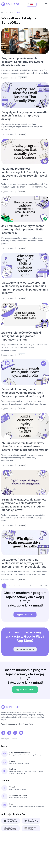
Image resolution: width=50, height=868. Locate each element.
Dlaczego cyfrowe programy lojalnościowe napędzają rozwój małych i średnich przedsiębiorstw (24, 563)
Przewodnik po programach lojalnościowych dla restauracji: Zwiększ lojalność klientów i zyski (23, 393)
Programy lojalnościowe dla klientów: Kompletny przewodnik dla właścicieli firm (23, 62)
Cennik (12, 787)
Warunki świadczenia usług (11, 724)
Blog (11, 804)
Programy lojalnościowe (20, 753)
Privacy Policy (28, 724)
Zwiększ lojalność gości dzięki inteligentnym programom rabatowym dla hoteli (21, 336)
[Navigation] (46, 4)
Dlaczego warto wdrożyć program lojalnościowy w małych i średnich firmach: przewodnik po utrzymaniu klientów (25, 288)
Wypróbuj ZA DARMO (25, 617)
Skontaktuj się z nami (18, 795)
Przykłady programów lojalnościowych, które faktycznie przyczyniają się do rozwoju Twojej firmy (24, 174)
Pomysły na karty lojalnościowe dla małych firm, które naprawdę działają (24, 116)
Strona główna (7, 12)
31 (46, 586)
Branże (12, 761)
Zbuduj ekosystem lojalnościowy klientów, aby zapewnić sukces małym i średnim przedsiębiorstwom (25, 447)
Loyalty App (23, 78)
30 (41, 586)
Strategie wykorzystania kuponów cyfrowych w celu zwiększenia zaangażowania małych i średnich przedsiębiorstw (24, 505)
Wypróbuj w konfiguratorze (25, 651)
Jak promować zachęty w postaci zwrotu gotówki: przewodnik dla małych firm (23, 229)
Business (22, 134)
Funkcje (13, 769)
